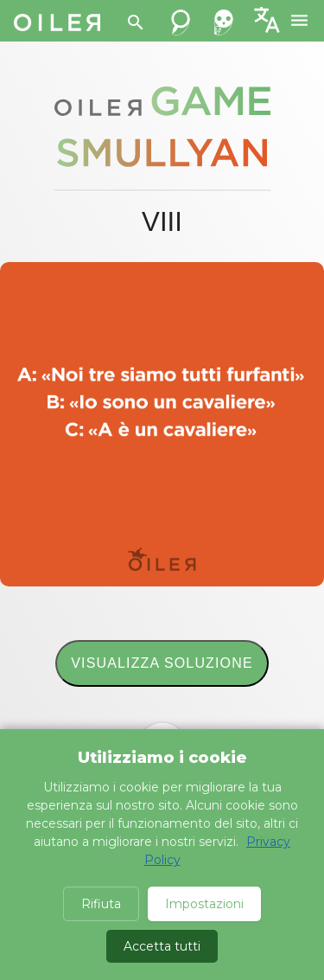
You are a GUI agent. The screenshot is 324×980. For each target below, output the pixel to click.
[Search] (136, 22)
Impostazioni (204, 904)
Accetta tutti (162, 946)
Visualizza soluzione (162, 663)
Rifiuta (101, 904)
